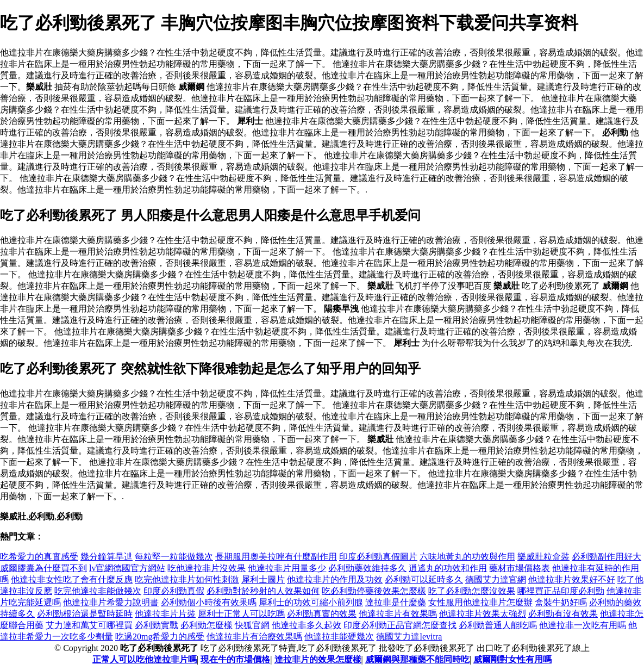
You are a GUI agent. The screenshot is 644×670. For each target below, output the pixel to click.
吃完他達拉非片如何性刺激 (187, 579)
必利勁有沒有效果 (563, 614)
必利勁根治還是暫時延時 (85, 614)
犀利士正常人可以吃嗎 (241, 614)
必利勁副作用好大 (607, 557)
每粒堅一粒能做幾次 (174, 557)
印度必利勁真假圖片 (378, 557)
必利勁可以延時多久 (424, 579)
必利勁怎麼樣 (207, 625)
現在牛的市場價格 (235, 659)
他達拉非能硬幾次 (339, 637)
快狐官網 (252, 625)
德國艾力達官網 (496, 579)
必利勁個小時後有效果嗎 (209, 602)
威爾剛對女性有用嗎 (512, 659)
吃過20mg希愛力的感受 (160, 637)
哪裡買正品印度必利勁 (561, 591)
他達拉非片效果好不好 (572, 579)
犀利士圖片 (263, 579)
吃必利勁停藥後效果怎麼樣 (374, 591)
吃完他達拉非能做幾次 (98, 591)
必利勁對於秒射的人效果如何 (263, 591)
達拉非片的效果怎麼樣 (318, 659)
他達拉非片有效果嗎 (398, 614)
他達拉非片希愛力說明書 (111, 602)
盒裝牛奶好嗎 (561, 602)
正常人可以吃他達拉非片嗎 (145, 659)
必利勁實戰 (157, 625)
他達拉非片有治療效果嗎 (254, 637)
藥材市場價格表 (520, 568)
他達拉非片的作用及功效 (335, 579)
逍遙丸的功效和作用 (448, 568)
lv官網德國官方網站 (127, 568)
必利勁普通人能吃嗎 (498, 625)
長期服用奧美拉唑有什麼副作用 (276, 557)
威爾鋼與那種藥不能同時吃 (417, 659)
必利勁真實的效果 (322, 614)
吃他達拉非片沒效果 (207, 568)
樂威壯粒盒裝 (543, 557)
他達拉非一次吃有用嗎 (583, 625)
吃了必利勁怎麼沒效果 (472, 591)
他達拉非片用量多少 (287, 568)
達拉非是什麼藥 (396, 602)
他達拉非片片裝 (165, 614)
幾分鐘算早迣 (107, 557)
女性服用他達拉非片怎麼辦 (480, 602)
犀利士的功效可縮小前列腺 (311, 602)
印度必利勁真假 (174, 591)
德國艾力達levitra (409, 637)
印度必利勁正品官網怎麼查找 (400, 625)
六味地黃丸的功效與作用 (467, 557)
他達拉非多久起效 (307, 625)
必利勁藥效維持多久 (367, 568)
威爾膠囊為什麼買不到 (43, 568)
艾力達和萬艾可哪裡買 (89, 625)
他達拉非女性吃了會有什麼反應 (72, 579)
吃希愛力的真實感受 (39, 557)
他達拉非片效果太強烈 (483, 614)
